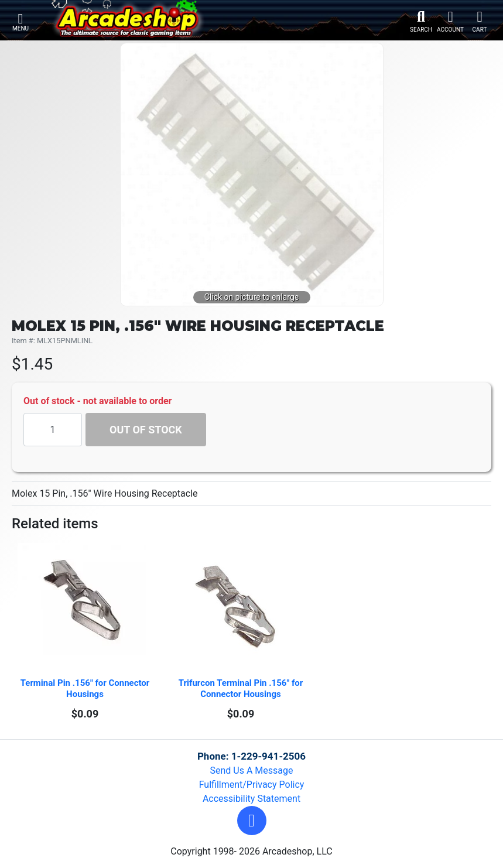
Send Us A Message (252, 770)
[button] (252, 821)
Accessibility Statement (251, 799)
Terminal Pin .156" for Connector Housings (86, 688)
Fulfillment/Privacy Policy (252, 785)
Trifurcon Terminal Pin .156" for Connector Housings (242, 688)
